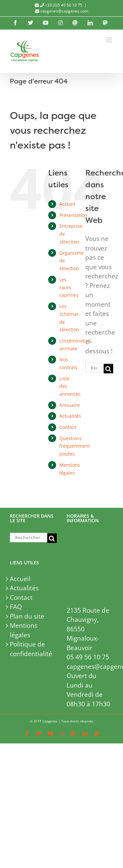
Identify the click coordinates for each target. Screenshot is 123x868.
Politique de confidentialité (31, 649)
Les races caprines (69, 287)
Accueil (67, 204)
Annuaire (70, 405)
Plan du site (27, 616)
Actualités (70, 416)
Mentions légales (24, 630)
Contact (68, 427)
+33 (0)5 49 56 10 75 (61, 5)
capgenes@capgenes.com (64, 11)
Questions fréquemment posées (75, 446)
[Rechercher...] (94, 368)
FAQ (16, 607)
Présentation (73, 215)
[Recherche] (108, 369)
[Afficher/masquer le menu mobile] (110, 40)
